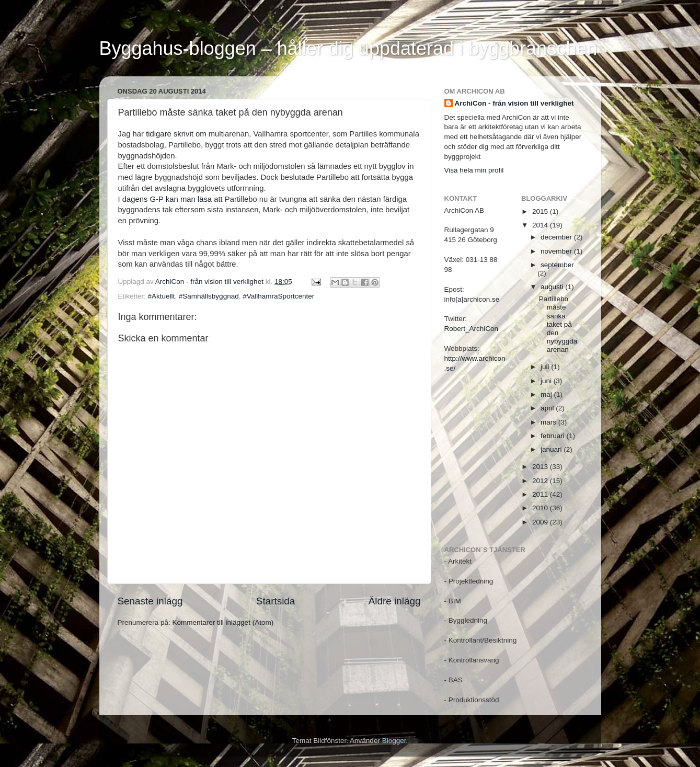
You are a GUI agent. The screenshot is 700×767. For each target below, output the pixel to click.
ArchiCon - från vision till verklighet (514, 103)
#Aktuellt (162, 296)
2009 (541, 522)
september (557, 265)
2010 (541, 508)
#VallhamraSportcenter (278, 296)
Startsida (276, 601)
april (548, 408)
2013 (541, 467)
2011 (541, 494)
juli (546, 367)
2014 (541, 225)
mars (549, 422)
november (557, 251)
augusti (553, 287)
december (557, 237)
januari (552, 449)
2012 (541, 481)
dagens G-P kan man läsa (167, 199)
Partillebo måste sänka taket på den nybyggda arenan (558, 324)
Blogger (394, 741)
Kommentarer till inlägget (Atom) (223, 622)
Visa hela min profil (474, 170)
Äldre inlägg (395, 601)
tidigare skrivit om (176, 134)
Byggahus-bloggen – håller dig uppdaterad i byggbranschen (348, 48)
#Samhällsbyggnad (209, 296)
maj (547, 394)
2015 (541, 211)
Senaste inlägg (150, 601)
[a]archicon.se (477, 299)
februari (554, 436)
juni (547, 381)
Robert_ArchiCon (472, 329)
